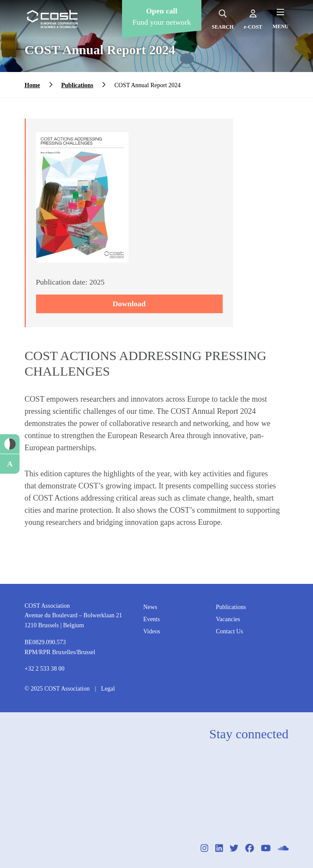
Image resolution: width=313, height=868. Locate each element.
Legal (108, 689)
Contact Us (229, 631)
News (150, 607)
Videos (152, 631)
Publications (77, 85)
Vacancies (228, 619)
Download (129, 304)
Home (33, 85)
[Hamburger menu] (281, 18)
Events (152, 619)
